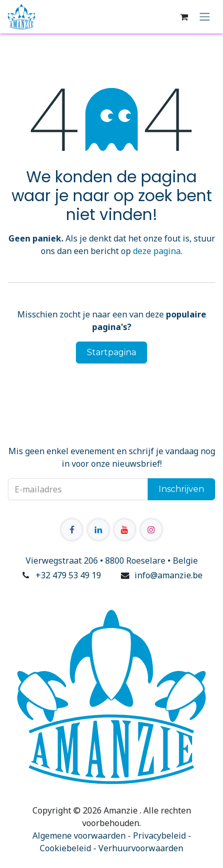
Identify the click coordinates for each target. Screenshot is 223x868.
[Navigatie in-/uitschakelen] (205, 17)
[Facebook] (72, 530)
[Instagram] (151, 530)
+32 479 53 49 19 (68, 575)
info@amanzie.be (169, 575)
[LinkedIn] (98, 530)
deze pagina (157, 251)
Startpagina (111, 352)
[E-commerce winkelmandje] (184, 17)
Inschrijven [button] (181, 489)
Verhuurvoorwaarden (141, 848)
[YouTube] (125, 530)
